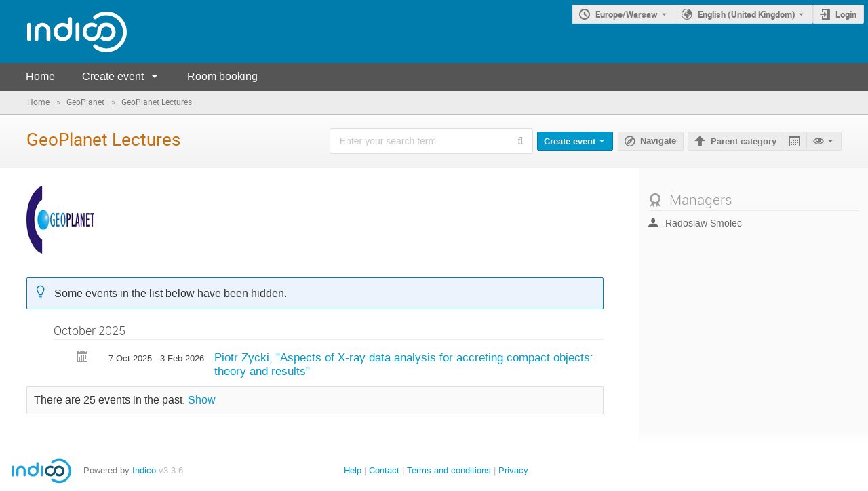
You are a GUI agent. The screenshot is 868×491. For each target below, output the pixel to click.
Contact (384, 470)
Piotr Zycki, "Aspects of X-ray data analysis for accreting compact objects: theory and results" (404, 365)
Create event (113, 76)
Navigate (658, 141)
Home (40, 76)
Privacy (513, 470)
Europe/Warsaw (627, 14)
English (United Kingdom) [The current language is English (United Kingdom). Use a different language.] (747, 14)
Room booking (222, 76)
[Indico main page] (63, 32)
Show (202, 400)
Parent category (744, 142)
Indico (144, 470)
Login (846, 14)
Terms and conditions (449, 470)
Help (353, 470)
